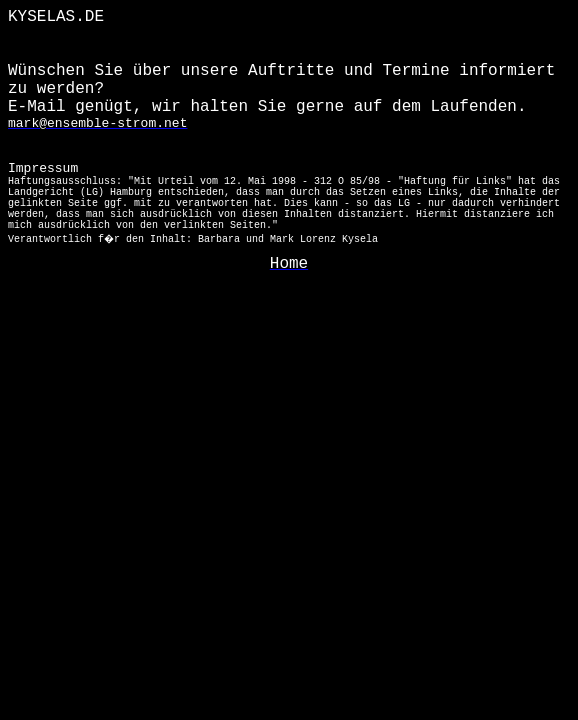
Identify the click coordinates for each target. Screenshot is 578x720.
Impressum (284, 203)
